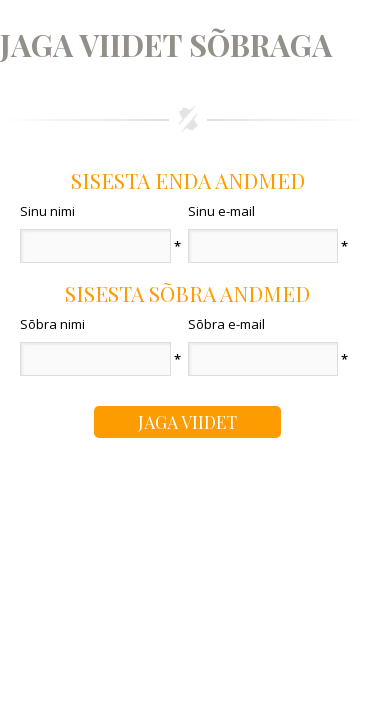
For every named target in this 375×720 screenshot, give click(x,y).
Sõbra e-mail (226, 324)
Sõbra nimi (52, 324)
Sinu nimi (47, 211)
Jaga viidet (187, 422)
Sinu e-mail (221, 211)
